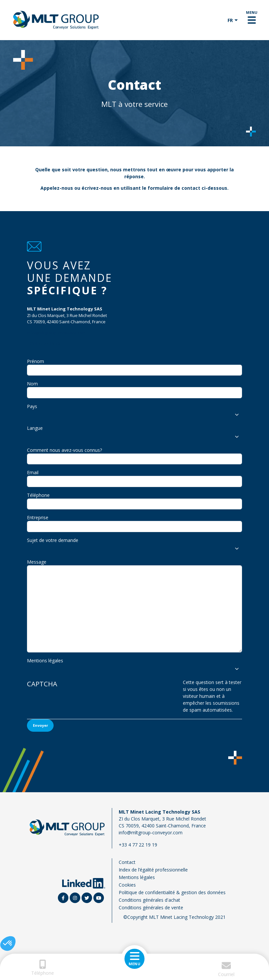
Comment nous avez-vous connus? (64, 450)
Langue (35, 428)
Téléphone (38, 495)
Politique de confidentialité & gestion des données (172, 892)
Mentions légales (45, 661)
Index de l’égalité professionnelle (153, 870)
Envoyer (40, 725)
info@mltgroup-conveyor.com (56, 333)
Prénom (36, 361)
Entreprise (38, 517)
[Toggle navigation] (252, 20)
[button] (8, 943)
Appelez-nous (57, 188)
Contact (127, 862)
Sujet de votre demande (53, 540)
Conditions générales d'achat (149, 900)
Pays (32, 406)
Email (33, 472)
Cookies (127, 885)
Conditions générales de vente (151, 907)
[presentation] (126, 699)
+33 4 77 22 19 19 (43, 344)
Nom (32, 384)
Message (37, 562)
